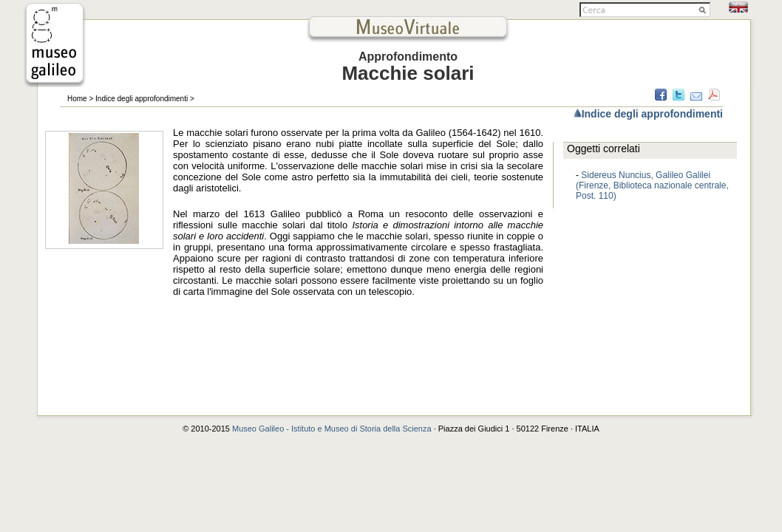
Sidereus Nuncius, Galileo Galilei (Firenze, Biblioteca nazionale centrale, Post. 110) (652, 185)
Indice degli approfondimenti (142, 99)
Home (77, 99)
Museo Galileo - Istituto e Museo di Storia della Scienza (332, 429)
